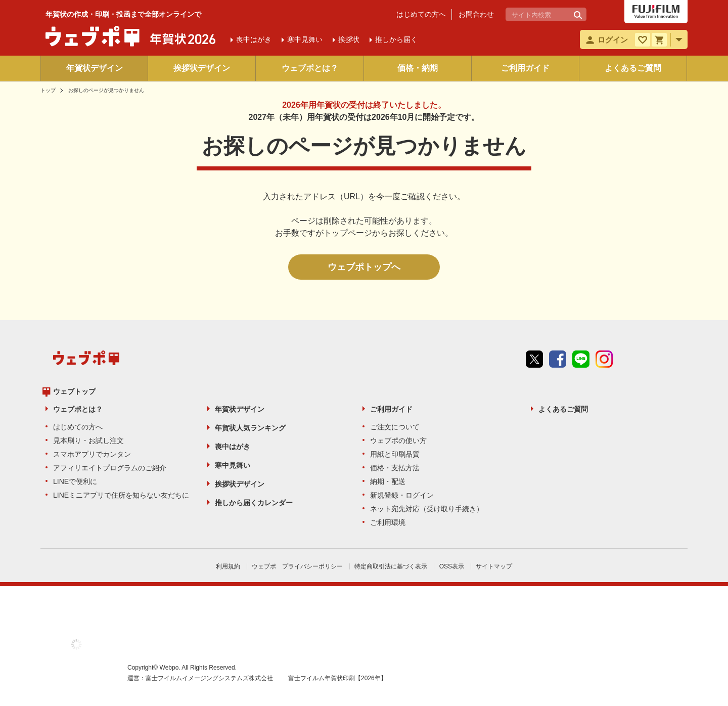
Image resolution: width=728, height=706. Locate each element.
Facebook (558, 359)
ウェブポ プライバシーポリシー (297, 566)
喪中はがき (233, 447)
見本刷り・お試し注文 (88, 440)
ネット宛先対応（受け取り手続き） (427, 509)
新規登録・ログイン (402, 495)
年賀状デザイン (95, 68)
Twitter (534, 359)
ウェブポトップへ (364, 267)
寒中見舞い (233, 465)
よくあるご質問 (633, 68)
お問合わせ (476, 14)
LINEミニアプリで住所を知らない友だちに (121, 495)
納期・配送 (388, 481)
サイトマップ (494, 566)
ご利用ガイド (525, 68)
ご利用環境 (388, 522)
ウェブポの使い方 (398, 440)
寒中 (305, 39)
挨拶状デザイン (202, 68)
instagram (604, 359)
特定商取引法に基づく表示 (391, 566)
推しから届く (396, 39)
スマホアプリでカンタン (92, 454)
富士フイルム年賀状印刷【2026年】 (337, 678)
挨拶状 (349, 39)
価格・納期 (418, 68)
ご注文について (395, 427)
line (581, 359)
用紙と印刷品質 (395, 454)
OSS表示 (452, 566)
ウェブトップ (74, 391)
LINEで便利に (75, 481)
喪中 (254, 39)
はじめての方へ (421, 14)
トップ (48, 90)
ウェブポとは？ (310, 68)
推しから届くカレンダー (254, 503)
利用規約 (228, 566)
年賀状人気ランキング (250, 428)
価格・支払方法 (395, 468)
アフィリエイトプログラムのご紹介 (110, 468)
